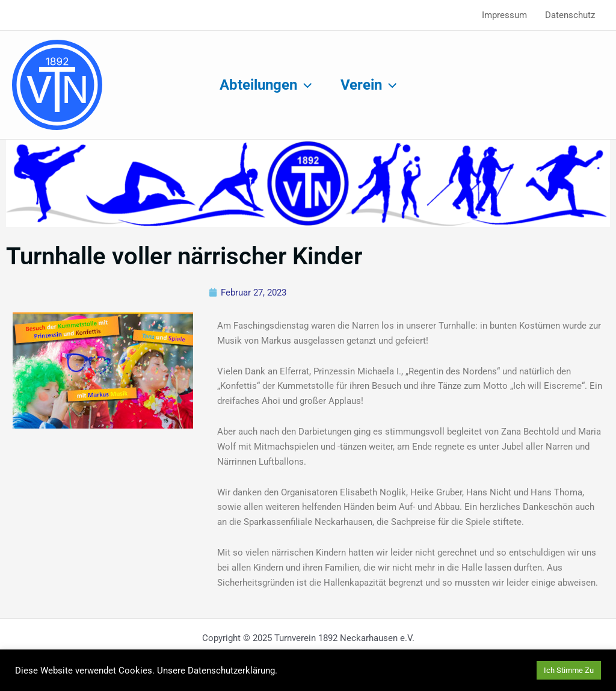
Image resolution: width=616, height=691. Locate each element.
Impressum (504, 15)
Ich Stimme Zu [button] (569, 670)
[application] (304, 85)
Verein (368, 85)
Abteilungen (266, 85)
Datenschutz (570, 15)
